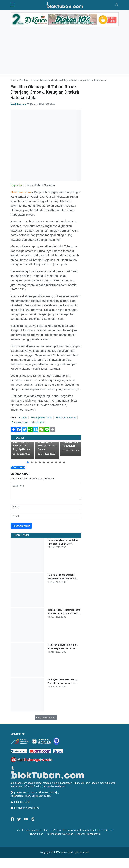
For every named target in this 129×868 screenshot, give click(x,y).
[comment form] (46, 491)
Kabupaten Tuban (42, 418)
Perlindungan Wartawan (60, 834)
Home (13, 80)
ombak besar (20, 422)
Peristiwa (24, 80)
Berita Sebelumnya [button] (46, 718)
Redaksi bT (88, 830)
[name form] (46, 507)
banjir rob (39, 422)
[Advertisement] (64, 52)
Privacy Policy (36, 834)
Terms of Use (105, 830)
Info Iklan (57, 830)
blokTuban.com (18, 104)
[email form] (46, 516)
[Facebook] (13, 819)
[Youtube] (26, 819)
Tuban (24, 418)
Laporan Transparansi (88, 834)
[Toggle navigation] (117, 5)
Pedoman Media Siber (36, 830)
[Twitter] (19, 819)
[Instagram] (33, 819)
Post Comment (21, 526)
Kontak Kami (72, 830)
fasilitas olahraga (67, 418)
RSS (19, 830)
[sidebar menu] (12, 5)
